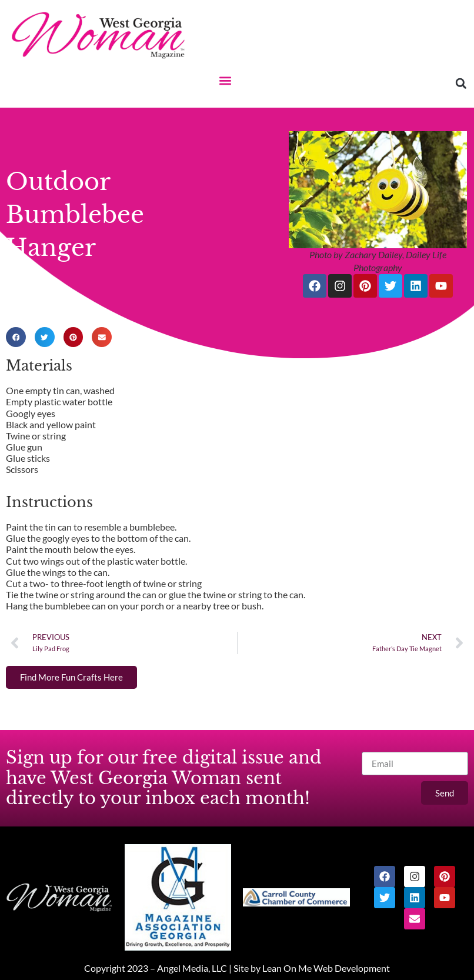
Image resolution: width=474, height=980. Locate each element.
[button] (226, 80)
